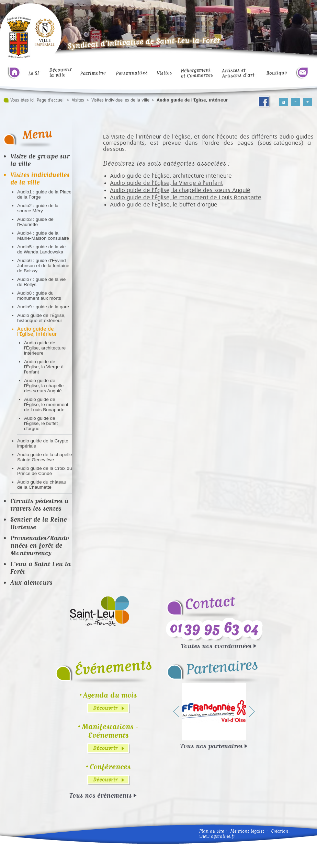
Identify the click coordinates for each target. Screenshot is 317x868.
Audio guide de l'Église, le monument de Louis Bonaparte (46, 405)
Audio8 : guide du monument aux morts (39, 296)
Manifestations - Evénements (110, 731)
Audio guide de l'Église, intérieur (37, 332)
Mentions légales (247, 831)
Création (280, 831)
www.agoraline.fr (217, 836)
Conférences (110, 767)
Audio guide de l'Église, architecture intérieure (45, 348)
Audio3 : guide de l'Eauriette (35, 222)
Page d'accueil (51, 100)
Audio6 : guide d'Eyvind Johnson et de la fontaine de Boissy (43, 266)
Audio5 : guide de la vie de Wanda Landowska (41, 249)
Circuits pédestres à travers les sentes (39, 504)
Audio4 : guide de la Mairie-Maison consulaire (43, 236)
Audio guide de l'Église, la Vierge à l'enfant (44, 367)
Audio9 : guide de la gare (43, 307)
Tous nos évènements (100, 795)
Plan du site (212, 831)
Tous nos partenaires (211, 746)
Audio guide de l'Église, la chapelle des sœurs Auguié (44, 386)
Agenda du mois (110, 695)
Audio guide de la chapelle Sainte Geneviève (44, 457)
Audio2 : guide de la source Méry (38, 208)
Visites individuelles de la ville (120, 100)
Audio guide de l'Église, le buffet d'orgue (41, 423)
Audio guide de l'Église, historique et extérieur (41, 318)
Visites (78, 100)
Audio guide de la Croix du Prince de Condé (44, 471)
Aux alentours (31, 582)
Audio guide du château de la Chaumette (42, 485)
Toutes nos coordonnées (216, 646)
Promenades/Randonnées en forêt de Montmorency (40, 545)
